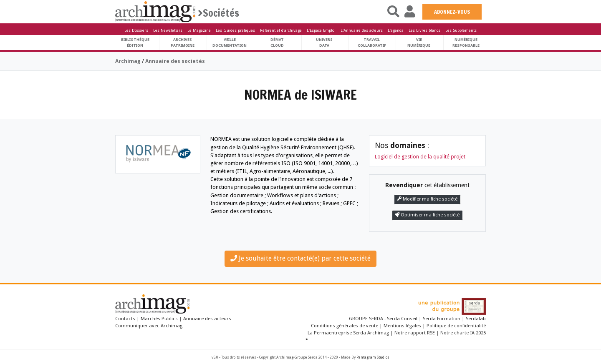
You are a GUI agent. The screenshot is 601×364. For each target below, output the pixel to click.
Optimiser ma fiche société (427, 215)
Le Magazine (199, 30)
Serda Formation (442, 319)
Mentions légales (402, 326)
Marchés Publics (159, 319)
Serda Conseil (403, 319)
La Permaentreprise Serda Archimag (348, 333)
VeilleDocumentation (230, 42)
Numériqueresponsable (466, 42)
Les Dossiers (136, 30)
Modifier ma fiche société (427, 199)
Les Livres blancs (424, 30)
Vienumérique (419, 42)
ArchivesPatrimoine (183, 42)
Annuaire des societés (175, 61)
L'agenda (396, 30)
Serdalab (476, 319)
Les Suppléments (461, 30)
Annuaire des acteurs (207, 319)
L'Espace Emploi (321, 30)
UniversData (324, 42)
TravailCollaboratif (372, 42)
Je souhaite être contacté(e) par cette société (300, 258)
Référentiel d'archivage (281, 30)
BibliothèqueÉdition (135, 42)
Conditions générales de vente (345, 326)
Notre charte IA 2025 (463, 333)
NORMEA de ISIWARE (300, 95)
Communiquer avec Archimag (149, 326)
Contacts (125, 319)
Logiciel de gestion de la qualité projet (420, 157)
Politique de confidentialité (456, 326)
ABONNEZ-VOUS (452, 12)
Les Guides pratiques (235, 30)
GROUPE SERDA (367, 319)
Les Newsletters (168, 30)
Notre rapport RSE (415, 333)
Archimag (128, 61)
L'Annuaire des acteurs (362, 30)
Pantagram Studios (373, 357)
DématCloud (277, 42)
